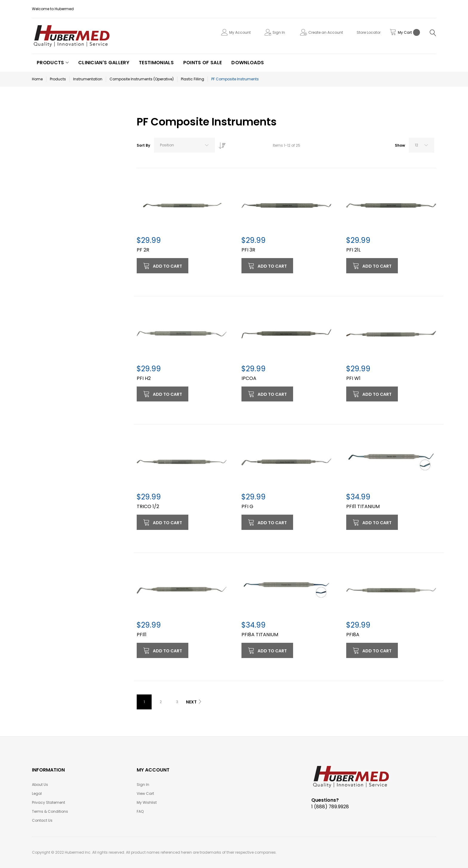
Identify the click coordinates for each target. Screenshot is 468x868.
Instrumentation (88, 79)
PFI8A (353, 635)
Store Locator (369, 32)
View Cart (145, 793)
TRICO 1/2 (148, 506)
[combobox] (184, 145)
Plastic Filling (193, 79)
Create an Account (326, 32)
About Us (40, 785)
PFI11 (142, 635)
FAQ (140, 811)
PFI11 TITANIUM (363, 506)
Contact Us (42, 820)
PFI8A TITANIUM (260, 635)
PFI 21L (353, 250)
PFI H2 (144, 378)
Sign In (279, 32)
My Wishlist (147, 802)
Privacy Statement (49, 802)
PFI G (247, 506)
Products (58, 79)
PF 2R (143, 250)
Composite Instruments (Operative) (142, 79)
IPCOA (249, 378)
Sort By (143, 145)
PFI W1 (353, 378)
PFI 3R (248, 250)
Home (37, 79)
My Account (240, 32)
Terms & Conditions (50, 811)
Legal (37, 793)
